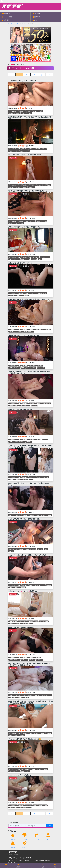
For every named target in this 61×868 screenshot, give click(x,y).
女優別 (42, 861)
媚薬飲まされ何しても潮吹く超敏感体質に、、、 (24, 627)
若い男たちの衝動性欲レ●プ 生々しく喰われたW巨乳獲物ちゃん (28, 191)
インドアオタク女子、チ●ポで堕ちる (20, 775)
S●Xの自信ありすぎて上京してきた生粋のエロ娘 (24, 335)
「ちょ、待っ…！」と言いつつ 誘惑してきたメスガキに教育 (27, 555)
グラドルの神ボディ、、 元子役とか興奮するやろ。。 (25, 227)
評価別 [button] (6, 13)
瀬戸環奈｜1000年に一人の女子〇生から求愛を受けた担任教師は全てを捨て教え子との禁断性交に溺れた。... (30, 664)
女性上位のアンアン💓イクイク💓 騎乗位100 (23, 591)
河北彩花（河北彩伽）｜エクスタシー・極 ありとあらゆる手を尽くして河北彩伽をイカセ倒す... (30, 372)
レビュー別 (18, 861)
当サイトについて (25, 858)
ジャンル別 (34, 861)
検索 (49, 826)
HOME (11, 861)
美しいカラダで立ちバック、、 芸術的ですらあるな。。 (26, 155)
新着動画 (6, 20)
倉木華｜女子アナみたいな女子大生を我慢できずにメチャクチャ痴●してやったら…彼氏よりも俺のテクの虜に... (30, 446)
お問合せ (14, 858)
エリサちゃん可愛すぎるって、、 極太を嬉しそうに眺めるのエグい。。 (29, 484)
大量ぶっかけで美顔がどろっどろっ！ (20, 263)
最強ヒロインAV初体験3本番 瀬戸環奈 (20, 409)
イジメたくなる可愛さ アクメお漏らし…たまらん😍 (25, 739)
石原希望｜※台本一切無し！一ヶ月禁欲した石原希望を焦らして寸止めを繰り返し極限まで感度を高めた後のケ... (31, 702)
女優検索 (37, 17)
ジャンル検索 (8, 17)
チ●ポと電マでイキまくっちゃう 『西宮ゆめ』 (23, 81)
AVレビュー (38, 20)
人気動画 (37, 13)
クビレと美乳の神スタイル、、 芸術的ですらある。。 (25, 519)
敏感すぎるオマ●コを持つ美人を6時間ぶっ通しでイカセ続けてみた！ (30, 299)
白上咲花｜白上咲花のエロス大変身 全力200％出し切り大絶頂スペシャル (30, 118)
